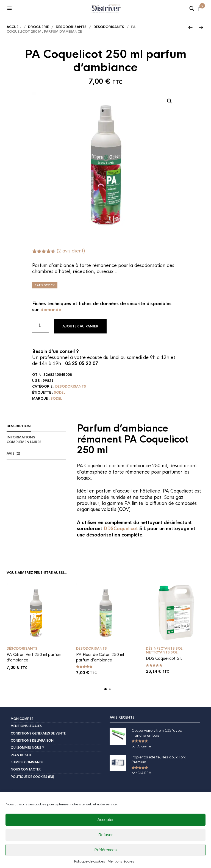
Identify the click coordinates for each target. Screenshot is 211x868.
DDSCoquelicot (121, 529)
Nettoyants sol (162, 652)
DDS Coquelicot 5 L (164, 658)
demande (51, 310)
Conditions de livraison (32, 741)
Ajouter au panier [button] (60, 637)
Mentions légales (26, 726)
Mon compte (22, 719)
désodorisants (109, 27)
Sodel (59, 393)
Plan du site (21, 755)
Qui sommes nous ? (27, 748)
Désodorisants (71, 27)
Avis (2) (13, 454)
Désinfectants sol (164, 649)
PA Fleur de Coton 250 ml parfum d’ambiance (100, 657)
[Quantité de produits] (40, 326)
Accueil (14, 27)
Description (19, 426)
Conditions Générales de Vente (38, 733)
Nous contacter (26, 769)
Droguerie (38, 27)
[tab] (36, 426)
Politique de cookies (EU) (32, 777)
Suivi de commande (27, 762)
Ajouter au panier (80, 326)
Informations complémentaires (24, 440)
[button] (11, 8)
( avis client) (71, 251)
